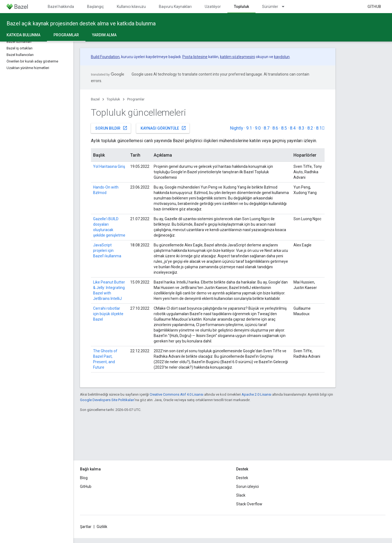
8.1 (320, 128)
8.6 (275, 128)
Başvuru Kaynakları (175, 7)
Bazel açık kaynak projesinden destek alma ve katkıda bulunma (81, 23)
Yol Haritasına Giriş (109, 166)
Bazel (95, 99)
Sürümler (270, 7)
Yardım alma (104, 35)
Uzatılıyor (213, 7)
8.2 (310, 128)
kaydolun (282, 57)
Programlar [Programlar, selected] (66, 35)
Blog (84, 478)
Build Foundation (105, 57)
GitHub (374, 7)
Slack (241, 495)
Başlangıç (95, 7)
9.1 (249, 128)
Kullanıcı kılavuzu (131, 7)
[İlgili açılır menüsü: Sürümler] (286, 7)
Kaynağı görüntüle (163, 128)
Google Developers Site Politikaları (107, 400)
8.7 (267, 128)
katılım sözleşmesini (237, 57)
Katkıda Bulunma (23, 35)
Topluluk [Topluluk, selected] (241, 7)
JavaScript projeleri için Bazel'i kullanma (107, 250)
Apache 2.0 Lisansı (256, 394)
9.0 (258, 128)
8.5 (284, 128)
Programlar (136, 99)
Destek (242, 478)
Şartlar (86, 527)
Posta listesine (195, 57)
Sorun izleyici (247, 487)
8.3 (302, 128)
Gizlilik (102, 527)
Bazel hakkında (61, 7)
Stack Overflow (249, 504)
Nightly (237, 128)
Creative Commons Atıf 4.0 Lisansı (176, 394)
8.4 (293, 128)
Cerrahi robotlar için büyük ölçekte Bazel (108, 314)
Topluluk (113, 99)
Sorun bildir (111, 128)
